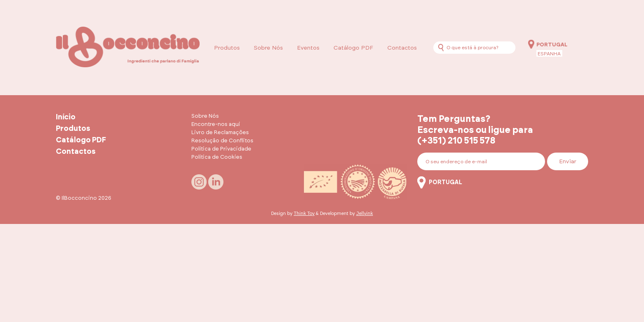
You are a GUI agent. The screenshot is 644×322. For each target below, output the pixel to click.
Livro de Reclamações (220, 133)
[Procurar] (441, 47)
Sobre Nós (268, 48)
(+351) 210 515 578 (456, 141)
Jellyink (365, 214)
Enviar (568, 162)
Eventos (308, 48)
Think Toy (304, 214)
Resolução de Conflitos (222, 141)
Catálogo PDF (353, 48)
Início (66, 117)
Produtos (227, 48)
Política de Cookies (217, 157)
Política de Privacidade (221, 149)
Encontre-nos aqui (216, 124)
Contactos (402, 48)
